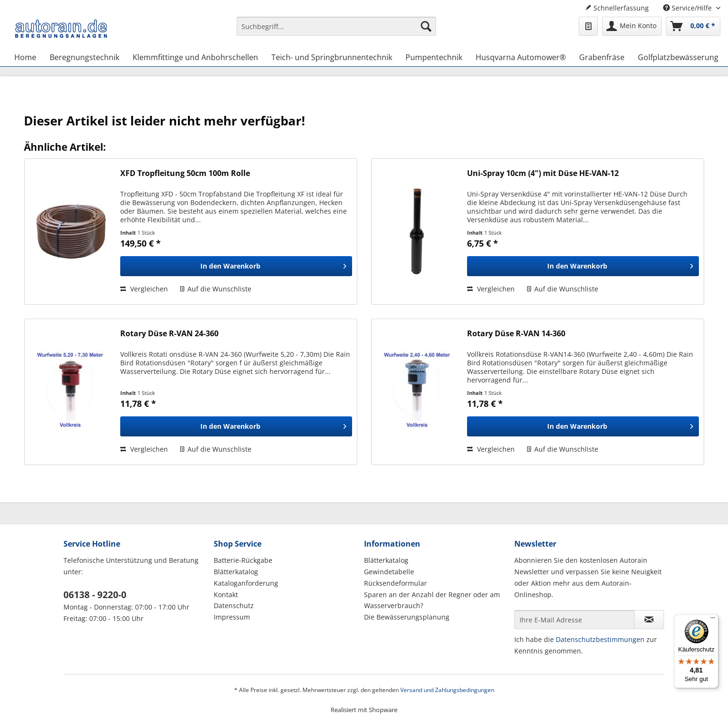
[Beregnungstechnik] (84, 57)
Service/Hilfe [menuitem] (688, 8)
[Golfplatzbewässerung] (678, 57)
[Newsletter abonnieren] (649, 620)
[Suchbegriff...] (336, 26)
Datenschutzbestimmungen (600, 639)
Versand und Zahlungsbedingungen (447, 690)
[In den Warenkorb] (236, 266)
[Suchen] (426, 26)
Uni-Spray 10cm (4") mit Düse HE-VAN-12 (543, 173)
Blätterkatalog (236, 572)
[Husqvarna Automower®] (521, 57)
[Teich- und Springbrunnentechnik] (332, 57)
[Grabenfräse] (602, 57)
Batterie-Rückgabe (243, 560)
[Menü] (713, 620)
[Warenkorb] (693, 26)
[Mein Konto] (632, 26)
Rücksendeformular (395, 583)
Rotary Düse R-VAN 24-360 (169, 334)
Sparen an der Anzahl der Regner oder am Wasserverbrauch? (432, 600)
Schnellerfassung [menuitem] (617, 8)
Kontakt (226, 595)
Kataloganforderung (246, 583)
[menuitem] (336, 31)
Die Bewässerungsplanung (407, 617)
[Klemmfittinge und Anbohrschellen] (195, 57)
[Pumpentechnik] (434, 57)
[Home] (25, 57)
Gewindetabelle (389, 572)
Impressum (232, 617)
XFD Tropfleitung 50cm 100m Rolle (185, 173)
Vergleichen (144, 289)
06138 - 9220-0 (95, 595)
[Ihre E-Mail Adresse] (574, 620)
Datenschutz (234, 605)
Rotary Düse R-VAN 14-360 (516, 334)
